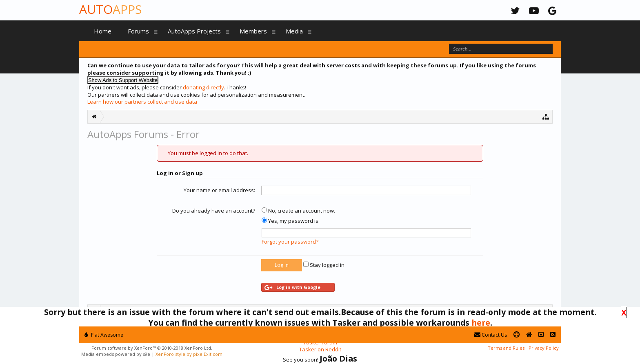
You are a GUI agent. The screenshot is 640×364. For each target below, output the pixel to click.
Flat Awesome (104, 335)
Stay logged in (324, 265)
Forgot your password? (290, 242)
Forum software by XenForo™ (152, 348)
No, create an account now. (298, 211)
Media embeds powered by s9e (116, 354)
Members (253, 31)
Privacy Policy (544, 348)
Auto (110, 9)
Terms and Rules (506, 348)
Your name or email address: (219, 190)
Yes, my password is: (291, 221)
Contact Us (491, 335)
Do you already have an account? (214, 211)
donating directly (203, 87)
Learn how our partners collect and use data (142, 102)
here (481, 323)
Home (103, 31)
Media (294, 31)
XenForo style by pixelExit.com (189, 354)
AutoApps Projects (194, 31)
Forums (138, 31)
